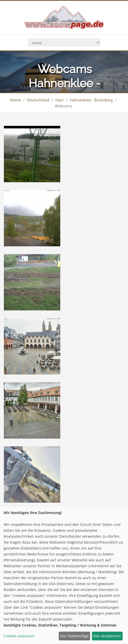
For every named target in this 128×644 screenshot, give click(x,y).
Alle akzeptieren (107, 636)
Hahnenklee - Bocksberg (91, 100)
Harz (59, 100)
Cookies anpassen (19, 636)
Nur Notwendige (74, 636)
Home (15, 100)
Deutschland (38, 100)
